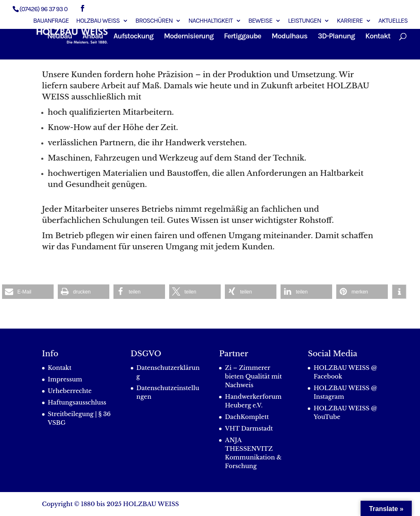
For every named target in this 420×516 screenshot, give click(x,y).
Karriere (350, 21)
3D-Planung (336, 37)
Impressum (65, 379)
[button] (28, 292)
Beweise (260, 21)
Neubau (60, 37)
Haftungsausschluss (77, 402)
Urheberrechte (70, 391)
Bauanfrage (51, 21)
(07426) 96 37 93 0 (44, 9)
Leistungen (304, 21)
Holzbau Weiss (98, 21)
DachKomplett (247, 417)
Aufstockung (133, 37)
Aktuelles (393, 21)
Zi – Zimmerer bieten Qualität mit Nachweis (253, 376)
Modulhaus (289, 37)
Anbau (93, 37)
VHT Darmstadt (249, 428)
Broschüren (154, 21)
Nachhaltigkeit (210, 21)
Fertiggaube (243, 37)
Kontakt (378, 37)
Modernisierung (189, 37)
